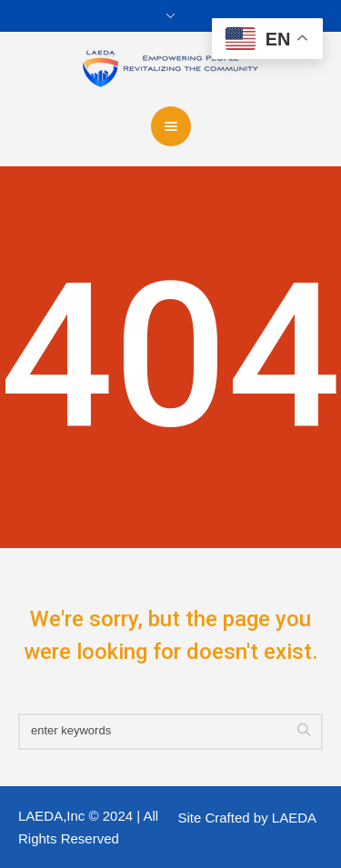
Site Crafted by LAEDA (247, 818)
